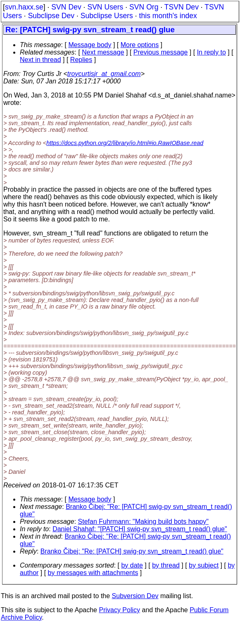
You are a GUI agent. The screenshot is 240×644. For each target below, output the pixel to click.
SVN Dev (66, 7)
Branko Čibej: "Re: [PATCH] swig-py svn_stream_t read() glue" (132, 551)
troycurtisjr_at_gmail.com (104, 74)
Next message (103, 52)
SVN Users (105, 7)
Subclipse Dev (51, 16)
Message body (90, 45)
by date (132, 565)
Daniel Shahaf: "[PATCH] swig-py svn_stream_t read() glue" (140, 529)
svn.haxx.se (24, 7)
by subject (204, 565)
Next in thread (40, 60)
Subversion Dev (135, 596)
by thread (166, 565)
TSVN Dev (182, 7)
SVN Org (144, 7)
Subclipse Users (107, 16)
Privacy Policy (119, 610)
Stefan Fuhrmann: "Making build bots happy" (143, 522)
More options (140, 45)
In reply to (211, 52)
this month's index (168, 16)
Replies (81, 60)
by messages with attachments (93, 573)
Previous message (161, 52)
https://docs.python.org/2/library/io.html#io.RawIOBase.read (125, 143)
